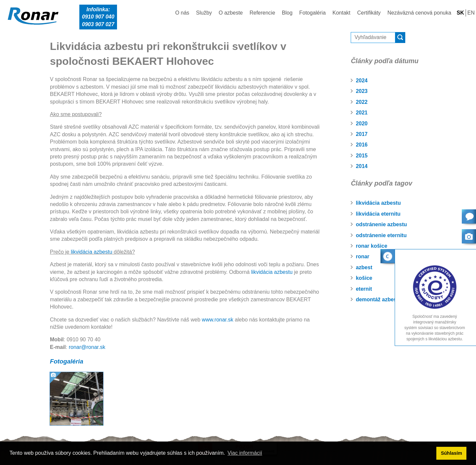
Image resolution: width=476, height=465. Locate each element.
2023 (362, 91)
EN (471, 13)
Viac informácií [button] (245, 453)
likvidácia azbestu (378, 203)
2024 (362, 81)
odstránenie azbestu (381, 224)
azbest (364, 267)
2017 (362, 134)
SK (460, 13)
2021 (362, 113)
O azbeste (231, 13)
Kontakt (341, 13)
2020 (362, 124)
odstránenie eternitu (381, 235)
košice (364, 278)
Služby (204, 13)
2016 (362, 145)
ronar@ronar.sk (87, 347)
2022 (362, 102)
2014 (362, 166)
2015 (362, 156)
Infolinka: (98, 17)
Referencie (262, 13)
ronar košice (371, 246)
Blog (287, 13)
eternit (364, 289)
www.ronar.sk (218, 320)
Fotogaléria (312, 13)
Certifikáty (369, 13)
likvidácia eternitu (378, 214)
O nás (182, 13)
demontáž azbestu (379, 299)
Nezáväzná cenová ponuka (419, 13)
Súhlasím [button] (452, 453)
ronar (362, 256)
